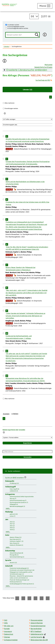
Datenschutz (9, 634)
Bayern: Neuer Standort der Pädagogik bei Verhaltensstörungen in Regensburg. (21, 269)
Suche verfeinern (14, 471)
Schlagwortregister (11, 640)
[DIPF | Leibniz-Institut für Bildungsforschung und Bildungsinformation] (46, 16)
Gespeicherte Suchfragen (43, 67)
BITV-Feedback (36, 631)
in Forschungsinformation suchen (18, 28)
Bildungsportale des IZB (39, 640)
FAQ (6, 620)
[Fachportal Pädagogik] (9, 5)
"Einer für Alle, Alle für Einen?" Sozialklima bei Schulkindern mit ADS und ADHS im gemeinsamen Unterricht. (27, 248)
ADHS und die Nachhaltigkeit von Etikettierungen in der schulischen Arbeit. (25, 183)
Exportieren (27, 443)
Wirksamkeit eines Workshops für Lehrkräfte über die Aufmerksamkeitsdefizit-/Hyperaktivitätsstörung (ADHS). (25, 380)
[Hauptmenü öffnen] (45, 6)
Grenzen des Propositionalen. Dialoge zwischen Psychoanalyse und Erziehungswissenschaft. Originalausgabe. (28, 163)
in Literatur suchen (13, 25)
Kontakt (7, 629)
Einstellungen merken (11, 108)
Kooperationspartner (38, 626)
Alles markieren (10, 103)
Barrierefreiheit (36, 629)
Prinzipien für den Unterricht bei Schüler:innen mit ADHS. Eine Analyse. (27, 203)
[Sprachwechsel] (34, 16)
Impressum (8, 631)
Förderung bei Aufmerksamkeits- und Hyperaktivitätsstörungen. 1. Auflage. (19, 337)
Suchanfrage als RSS (43, 80)
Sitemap (7, 637)
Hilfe (6, 623)
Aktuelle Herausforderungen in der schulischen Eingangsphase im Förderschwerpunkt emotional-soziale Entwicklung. (27, 140)
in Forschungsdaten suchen (16, 26)
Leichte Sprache (38, 637)
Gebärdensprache (38, 634)
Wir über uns (9, 626)
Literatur (6, 46)
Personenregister (37, 620)
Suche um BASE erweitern (16, 477)
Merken (16, 414)
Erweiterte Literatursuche (27, 70)
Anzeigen (6, 414)
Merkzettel (48, 65)
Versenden (28, 457)
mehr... (8, 508)
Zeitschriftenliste (37, 623)
